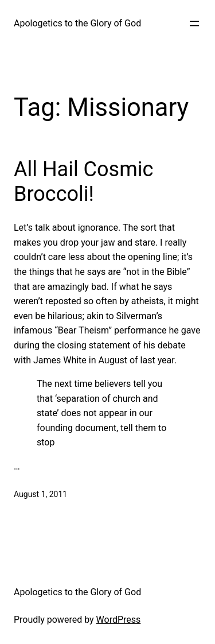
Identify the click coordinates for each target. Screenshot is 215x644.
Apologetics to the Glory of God (77, 23)
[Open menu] (194, 24)
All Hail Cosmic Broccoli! (83, 182)
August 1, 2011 (40, 494)
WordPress (119, 620)
